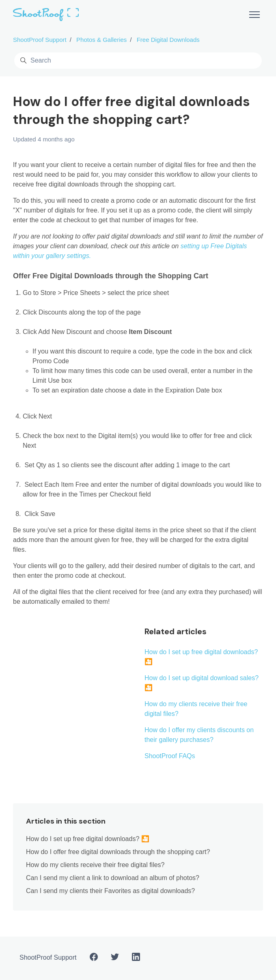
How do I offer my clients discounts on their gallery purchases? (199, 735)
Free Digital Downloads (168, 40)
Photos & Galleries (101, 40)
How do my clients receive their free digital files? (196, 709)
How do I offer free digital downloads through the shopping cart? (118, 852)
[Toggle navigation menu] (254, 15)
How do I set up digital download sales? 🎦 (202, 683)
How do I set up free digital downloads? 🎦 (201, 657)
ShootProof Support (40, 40)
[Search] (138, 61)
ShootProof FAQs (170, 756)
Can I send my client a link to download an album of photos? (113, 878)
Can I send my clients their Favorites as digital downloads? (110, 891)
